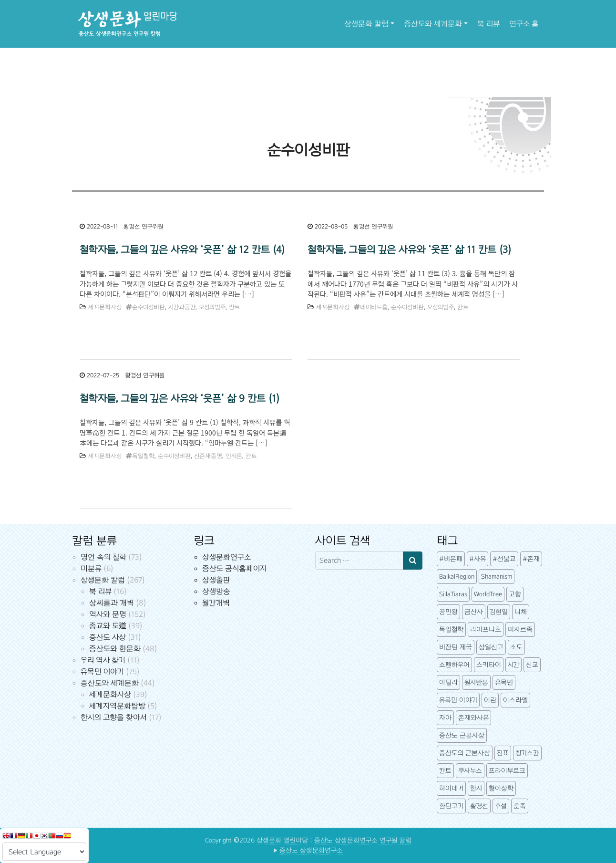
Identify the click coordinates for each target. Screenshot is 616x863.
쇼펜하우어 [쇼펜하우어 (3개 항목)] (454, 665)
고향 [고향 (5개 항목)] (515, 594)
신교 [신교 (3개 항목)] (532, 665)
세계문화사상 (105, 307)
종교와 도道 (108, 626)
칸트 (234, 307)
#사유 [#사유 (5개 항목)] (477, 559)
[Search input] (359, 561)
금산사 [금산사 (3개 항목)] (474, 612)
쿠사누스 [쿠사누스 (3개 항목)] (470, 771)
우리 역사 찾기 (103, 660)
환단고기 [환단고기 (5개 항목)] (451, 806)
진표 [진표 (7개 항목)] (503, 753)
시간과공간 (182, 307)
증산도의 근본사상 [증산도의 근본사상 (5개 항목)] (465, 753)
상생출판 (216, 580)
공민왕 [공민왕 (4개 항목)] (448, 612)
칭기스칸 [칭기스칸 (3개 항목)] (527, 753)
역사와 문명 (108, 614)
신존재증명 (208, 456)
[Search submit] (413, 561)
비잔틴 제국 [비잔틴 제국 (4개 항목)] (456, 647)
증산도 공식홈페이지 (234, 568)
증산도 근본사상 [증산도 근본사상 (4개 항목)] (462, 735)
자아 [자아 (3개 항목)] (445, 718)
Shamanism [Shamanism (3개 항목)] (497, 577)
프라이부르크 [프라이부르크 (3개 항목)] (507, 771)
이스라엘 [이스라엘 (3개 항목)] (515, 700)
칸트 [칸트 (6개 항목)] (445, 771)
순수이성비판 (149, 307)
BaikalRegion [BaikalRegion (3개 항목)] (457, 577)
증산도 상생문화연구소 (311, 850)
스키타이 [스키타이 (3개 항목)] (489, 665)
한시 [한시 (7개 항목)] (476, 788)
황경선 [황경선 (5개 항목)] (479, 806)
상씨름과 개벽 (112, 603)
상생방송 (216, 591)
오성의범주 (212, 307)
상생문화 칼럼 (366, 24)
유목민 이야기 (102, 671)
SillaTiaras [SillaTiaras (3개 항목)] (453, 594)
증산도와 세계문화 (433, 24)
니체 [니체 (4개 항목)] (521, 612)
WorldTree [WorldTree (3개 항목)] (488, 594)
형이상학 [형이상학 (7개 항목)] (501, 788)
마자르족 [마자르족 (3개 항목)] (520, 629)
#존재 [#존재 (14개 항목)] (531, 559)
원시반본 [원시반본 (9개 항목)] (476, 682)
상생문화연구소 (226, 557)
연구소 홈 (524, 24)
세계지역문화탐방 (117, 706)
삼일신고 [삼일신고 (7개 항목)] (491, 647)
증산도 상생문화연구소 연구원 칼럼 (363, 840)
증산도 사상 (108, 637)
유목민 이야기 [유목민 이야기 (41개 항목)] (458, 700)
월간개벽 (216, 603)
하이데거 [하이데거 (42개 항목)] (451, 788)
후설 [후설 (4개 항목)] (501, 806)
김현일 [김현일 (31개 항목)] (499, 612)
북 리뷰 (488, 24)
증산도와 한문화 (115, 649)
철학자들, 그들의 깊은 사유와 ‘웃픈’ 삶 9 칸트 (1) (180, 398)
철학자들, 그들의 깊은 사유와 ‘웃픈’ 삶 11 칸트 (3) (409, 250)
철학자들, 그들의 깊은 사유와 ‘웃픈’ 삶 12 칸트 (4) (182, 250)
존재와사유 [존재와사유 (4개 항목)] (473, 718)
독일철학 (143, 456)
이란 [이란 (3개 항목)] (490, 700)
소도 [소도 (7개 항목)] (516, 647)
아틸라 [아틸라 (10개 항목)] (448, 682)
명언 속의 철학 (103, 557)
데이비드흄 (374, 307)
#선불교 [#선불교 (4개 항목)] (504, 559)
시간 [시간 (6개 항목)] (513, 665)
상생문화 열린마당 (282, 840)
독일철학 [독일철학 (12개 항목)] (451, 629)
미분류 (91, 568)
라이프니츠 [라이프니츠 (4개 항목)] (486, 629)
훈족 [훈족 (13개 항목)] (520, 806)
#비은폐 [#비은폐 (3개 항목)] (451, 559)
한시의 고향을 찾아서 (114, 717)
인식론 (234, 456)
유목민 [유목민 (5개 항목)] (504, 682)
